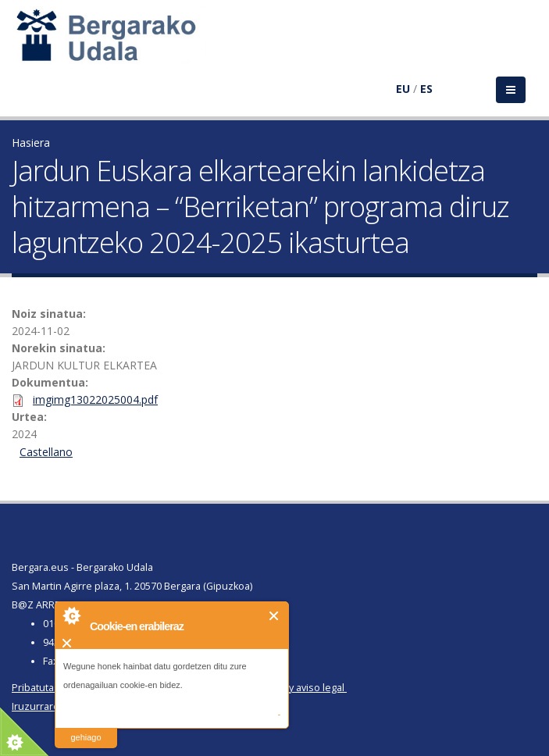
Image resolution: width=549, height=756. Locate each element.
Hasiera (31, 143)
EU (403, 89)
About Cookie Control (71, 615)
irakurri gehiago (86, 727)
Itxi (274, 616)
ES (426, 89)
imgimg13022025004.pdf (95, 399)
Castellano (46, 452)
